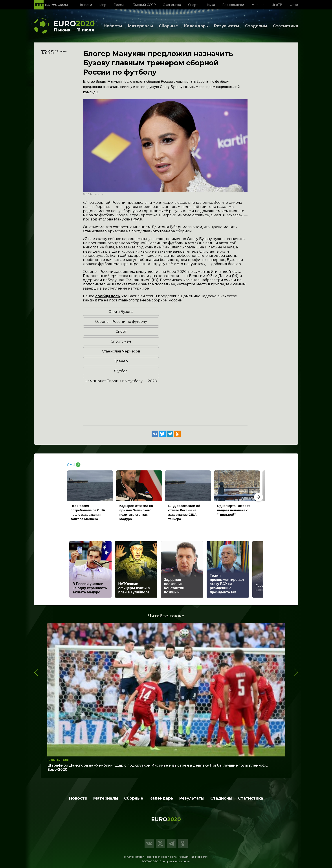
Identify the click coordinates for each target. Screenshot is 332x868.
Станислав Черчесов (121, 351)
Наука (210, 5)
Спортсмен (121, 341)
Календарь (196, 26)
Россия (120, 5)
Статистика (286, 26)
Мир (103, 5)
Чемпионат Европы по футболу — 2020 (121, 381)
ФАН (138, 219)
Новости (85, 5)
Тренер (121, 361)
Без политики (233, 5)
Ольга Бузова (121, 312)
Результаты (227, 26)
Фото (294, 5)
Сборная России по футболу (121, 322)
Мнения (258, 5)
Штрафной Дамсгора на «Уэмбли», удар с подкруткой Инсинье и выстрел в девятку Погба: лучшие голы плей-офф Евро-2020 (158, 767)
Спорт (193, 5)
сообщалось (108, 296)
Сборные (168, 26)
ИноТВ (277, 5)
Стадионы (256, 26)
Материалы (140, 26)
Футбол (121, 371)
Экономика (172, 5)
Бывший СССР (144, 5)
